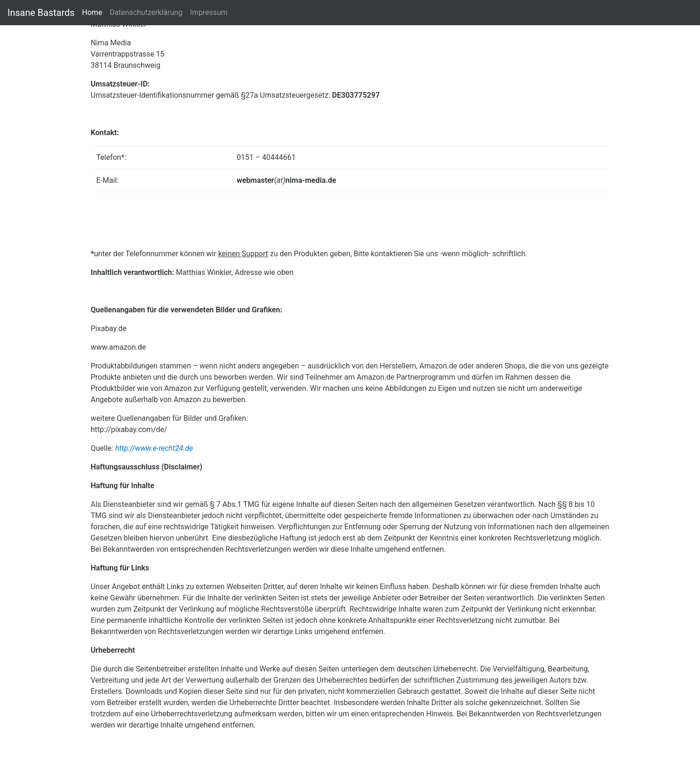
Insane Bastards (41, 13)
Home (92, 12)
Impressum (209, 12)
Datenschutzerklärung (146, 12)
